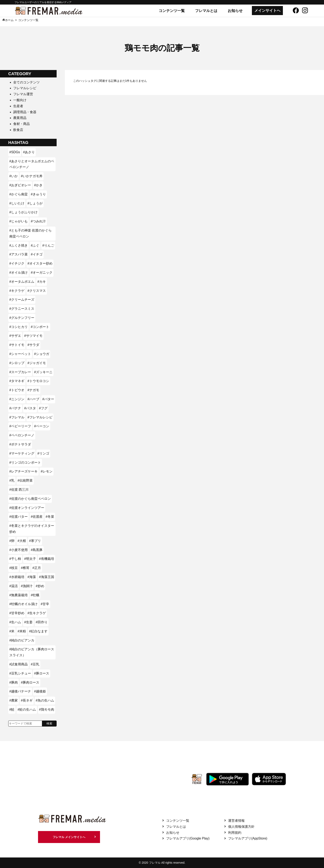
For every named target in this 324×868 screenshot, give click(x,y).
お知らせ (235, 11)
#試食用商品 (18, 664)
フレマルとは (206, 11)
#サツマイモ (33, 336)
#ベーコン (42, 426)
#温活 (14, 586)
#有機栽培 (47, 559)
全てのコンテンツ (26, 82)
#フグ (43, 408)
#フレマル (17, 417)
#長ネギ (27, 700)
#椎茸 (25, 568)
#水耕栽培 (17, 577)
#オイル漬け (18, 273)
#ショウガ (42, 354)
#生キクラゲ (37, 613)
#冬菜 (50, 517)
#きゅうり (38, 194)
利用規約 (235, 833)
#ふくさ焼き (18, 245)
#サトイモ (17, 345)
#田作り (42, 622)
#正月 (37, 568)
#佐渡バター (18, 517)
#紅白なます (38, 631)
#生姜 (28, 622)
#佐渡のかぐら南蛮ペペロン (30, 499)
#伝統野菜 (25, 480)
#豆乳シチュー (20, 673)
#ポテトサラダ (20, 444)
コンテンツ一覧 (172, 11)
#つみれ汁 (38, 221)
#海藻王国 (47, 577)
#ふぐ (35, 245)
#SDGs (15, 152)
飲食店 (18, 130)
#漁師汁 (27, 586)
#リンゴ (43, 453)
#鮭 (12, 709)
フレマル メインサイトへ (69, 837)
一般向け (20, 100)
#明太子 (30, 559)
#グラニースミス (22, 309)
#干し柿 (15, 559)
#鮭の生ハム (27, 709)
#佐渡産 (37, 517)
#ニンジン (17, 399)
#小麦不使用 (18, 550)
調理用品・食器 (25, 112)
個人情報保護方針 (241, 827)
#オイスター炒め (40, 263)
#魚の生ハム (45, 700)
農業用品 (20, 118)
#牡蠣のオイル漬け (23, 604)
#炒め (40, 586)
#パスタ (30, 408)
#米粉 (22, 631)
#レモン (47, 471)
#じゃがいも (18, 221)
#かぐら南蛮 (18, 194)
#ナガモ (33, 390)
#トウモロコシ (38, 381)
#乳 (12, 480)
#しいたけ (17, 203)
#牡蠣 (35, 595)
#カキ (42, 282)
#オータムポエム (22, 282)
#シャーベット (20, 354)
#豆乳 (35, 664)
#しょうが (35, 203)
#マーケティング (22, 453)
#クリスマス (37, 291)
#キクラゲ (17, 291)
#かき (38, 185)
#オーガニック (42, 273)
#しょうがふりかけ (23, 212)
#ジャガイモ (37, 363)
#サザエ (15, 336)
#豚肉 (14, 682)
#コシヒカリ (18, 327)
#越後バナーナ (20, 691)
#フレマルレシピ (40, 417)
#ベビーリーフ (20, 426)
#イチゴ (37, 254)
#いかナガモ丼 (32, 176)
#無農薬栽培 (18, 595)
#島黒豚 (37, 550)
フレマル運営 (23, 94)
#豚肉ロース (30, 682)
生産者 (18, 106)
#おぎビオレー (20, 185)
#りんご (48, 245)
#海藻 (32, 577)
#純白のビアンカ (22, 640)
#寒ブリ (35, 541)
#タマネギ (17, 381)
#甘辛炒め (17, 613)
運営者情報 (236, 821)
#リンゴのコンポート (25, 462)
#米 (12, 631)
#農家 (14, 700)
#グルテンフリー (22, 318)
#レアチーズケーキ (23, 471)
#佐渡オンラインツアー (27, 508)
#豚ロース (42, 673)
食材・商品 (21, 124)
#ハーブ (33, 399)
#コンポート (40, 327)
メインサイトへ (267, 11)
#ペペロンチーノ (22, 435)
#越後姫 (40, 691)
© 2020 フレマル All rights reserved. (162, 863)
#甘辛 (45, 604)
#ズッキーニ (43, 372)
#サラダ (33, 345)
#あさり (29, 152)
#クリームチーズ (22, 300)
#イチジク (17, 263)
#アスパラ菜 (18, 254)
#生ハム (15, 622)
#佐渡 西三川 (19, 490)
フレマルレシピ (25, 88)
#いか (14, 176)
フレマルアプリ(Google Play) (188, 838)
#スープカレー (20, 372)
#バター (48, 399)
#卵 (12, 541)
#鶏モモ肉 (47, 709)
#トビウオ (17, 390)
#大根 (22, 541)
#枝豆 (14, 568)
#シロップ (17, 363)
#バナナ (15, 408)
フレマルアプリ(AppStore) (248, 838)
